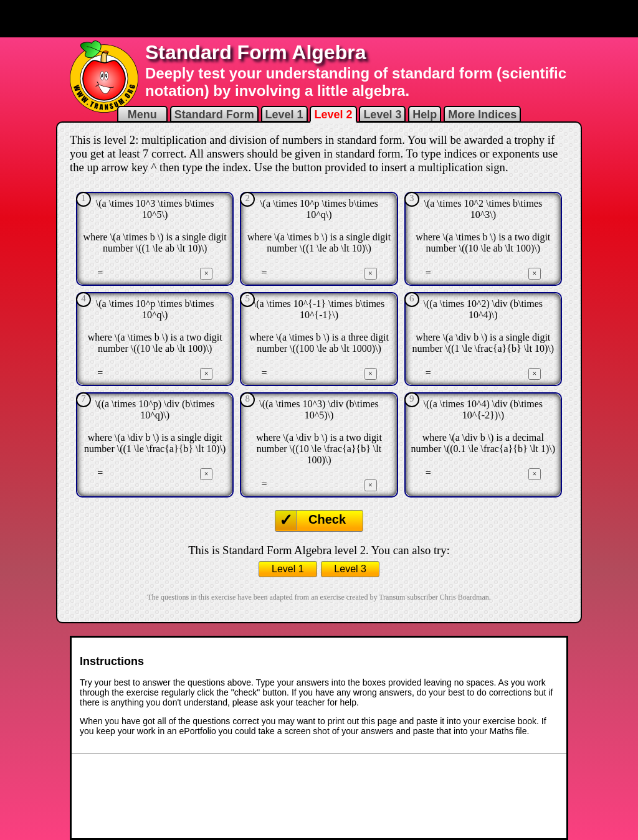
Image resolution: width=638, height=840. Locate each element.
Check (327, 519)
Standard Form (214, 115)
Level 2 (333, 115)
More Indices (482, 115)
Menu (142, 115)
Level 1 (284, 115)
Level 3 (382, 115)
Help (425, 115)
